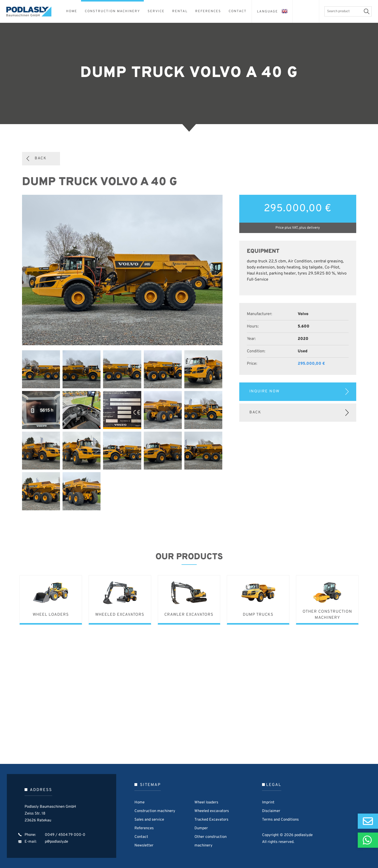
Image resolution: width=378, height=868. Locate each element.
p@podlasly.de (56, 842)
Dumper (201, 828)
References (144, 828)
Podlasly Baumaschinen (32, 12)
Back (41, 158)
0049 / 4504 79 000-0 (65, 835)
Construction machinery (155, 811)
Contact (141, 837)
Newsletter (144, 846)
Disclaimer (271, 811)
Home (140, 803)
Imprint (268, 803)
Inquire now (265, 391)
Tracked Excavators (211, 820)
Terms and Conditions (280, 820)
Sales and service (149, 820)
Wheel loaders (206, 803)
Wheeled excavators (212, 811)
